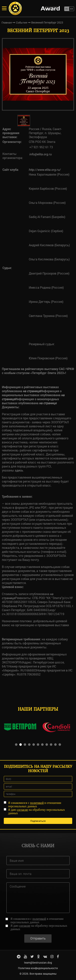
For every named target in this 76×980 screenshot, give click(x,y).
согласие (22, 810)
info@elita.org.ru (41, 154)
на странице (32, 391)
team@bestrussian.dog (38, 963)
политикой (37, 803)
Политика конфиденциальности (38, 968)
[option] (38, 74)
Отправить (38, 938)
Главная (7, 23)
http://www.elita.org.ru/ (45, 170)
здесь (19, 470)
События (22, 23)
